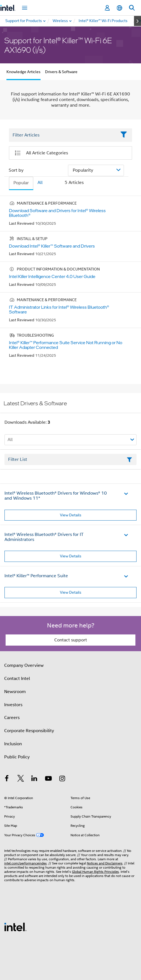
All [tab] (40, 183)
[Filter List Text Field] (63, 135)
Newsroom (15, 692)
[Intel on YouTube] (48, 779)
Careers (12, 718)
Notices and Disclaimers (105, 863)
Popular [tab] (21, 183)
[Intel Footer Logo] (15, 927)
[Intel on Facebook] (7, 779)
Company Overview (24, 665)
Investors (13, 705)
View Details (71, 515)
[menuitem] (61, 21)
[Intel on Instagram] (62, 779)
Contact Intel (17, 679)
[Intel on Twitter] (21, 779)
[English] (119, 8)
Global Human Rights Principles (95, 872)
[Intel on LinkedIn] (34, 779)
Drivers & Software (61, 72)
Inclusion (13, 744)
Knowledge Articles (23, 72)
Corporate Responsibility (29, 731)
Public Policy (17, 757)
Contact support (71, 640)
